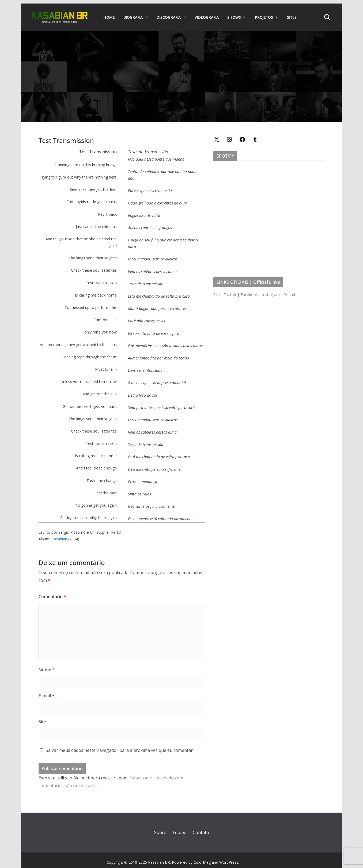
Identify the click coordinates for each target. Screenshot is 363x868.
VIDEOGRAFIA (207, 17)
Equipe (179, 832)
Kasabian (59, 539)
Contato (201, 832)
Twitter (230, 295)
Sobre (160, 832)
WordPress (229, 862)
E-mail (46, 696)
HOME (109, 17)
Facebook (249, 295)
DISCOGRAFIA (169, 17)
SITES (292, 17)
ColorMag (202, 862)
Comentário (52, 597)
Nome (47, 670)
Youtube (291, 295)
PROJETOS (264, 17)
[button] (145, 17)
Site (42, 722)
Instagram (271, 295)
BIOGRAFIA (133, 17)
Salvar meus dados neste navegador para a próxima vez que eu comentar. (120, 750)
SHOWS (234, 17)
